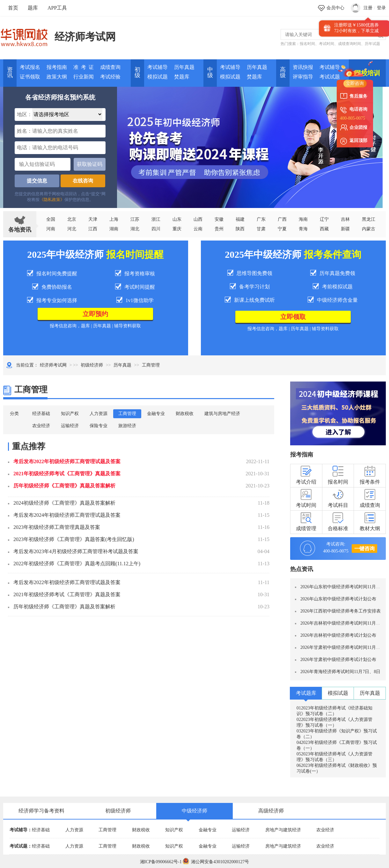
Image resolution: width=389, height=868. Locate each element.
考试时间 (327, 44)
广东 (261, 219)
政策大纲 (57, 77)
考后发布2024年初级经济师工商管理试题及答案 (67, 515)
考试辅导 (158, 67)
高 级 (283, 72)
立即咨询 (355, 83)
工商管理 (127, 414)
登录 (381, 8)
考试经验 (110, 77)
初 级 (137, 72)
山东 (177, 219)
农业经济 (41, 426)
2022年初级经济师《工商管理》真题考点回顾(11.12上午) (77, 564)
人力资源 (99, 414)
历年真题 (184, 67)
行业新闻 (84, 77)
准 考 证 (84, 67)
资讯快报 (303, 67)
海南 (303, 219)
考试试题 (330, 77)
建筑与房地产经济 (222, 414)
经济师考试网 (85, 37)
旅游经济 (127, 426)
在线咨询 (83, 181)
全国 (51, 219)
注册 (368, 8)
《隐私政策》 (52, 200)
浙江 (156, 219)
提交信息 (37, 181)
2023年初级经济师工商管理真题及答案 (57, 527)
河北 (72, 229)
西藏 (324, 229)
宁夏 (282, 229)
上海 (114, 219)
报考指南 (57, 67)
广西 (282, 219)
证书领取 (30, 77)
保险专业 (99, 426)
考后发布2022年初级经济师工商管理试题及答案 (67, 461)
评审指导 (303, 77)
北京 (72, 219)
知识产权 (70, 414)
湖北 (135, 229)
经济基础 (41, 414)
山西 (198, 219)
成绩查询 (110, 67)
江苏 (135, 219)
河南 (51, 229)
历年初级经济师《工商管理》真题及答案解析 (64, 486)
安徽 (219, 219)
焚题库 (182, 77)
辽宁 (324, 219)
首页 (13, 8)
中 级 (210, 72)
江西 (93, 229)
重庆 (177, 229)
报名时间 (307, 44)
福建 (240, 219)
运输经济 (70, 426)
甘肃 (261, 229)
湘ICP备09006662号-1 (161, 862)
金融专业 (156, 414)
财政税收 (185, 414)
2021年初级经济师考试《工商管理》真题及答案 (67, 474)
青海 (303, 229)
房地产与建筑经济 (283, 830)
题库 (33, 8)
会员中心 (335, 8)
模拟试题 (158, 77)
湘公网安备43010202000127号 (216, 862)
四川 (156, 229)
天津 (93, 219)
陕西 (240, 229)
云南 (198, 229)
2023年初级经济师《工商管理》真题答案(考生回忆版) (74, 539)
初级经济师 (92, 365)
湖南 (114, 229)
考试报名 (30, 67)
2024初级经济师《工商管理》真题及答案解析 (64, 503)
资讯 (10, 72)
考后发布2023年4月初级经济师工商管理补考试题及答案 (76, 551)
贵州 (219, 229)
